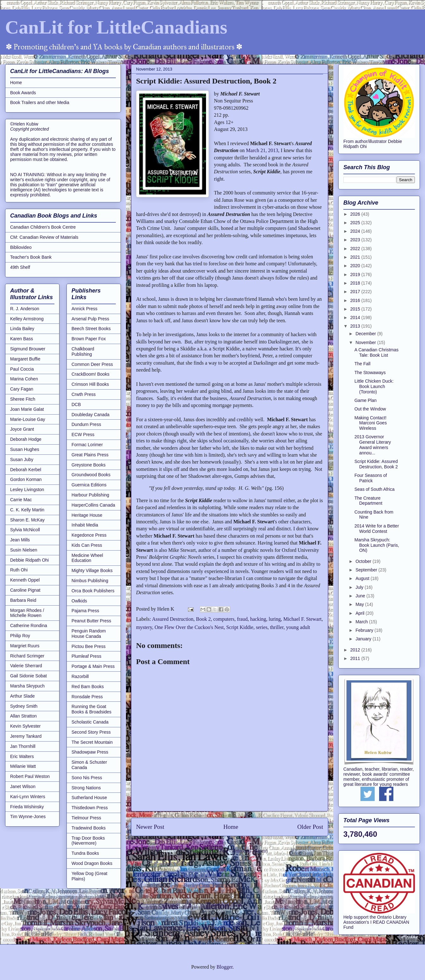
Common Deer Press (92, 364)
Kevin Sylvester (25, 726)
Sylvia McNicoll (25, 530)
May (360, 604)
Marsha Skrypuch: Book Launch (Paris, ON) (377, 545)
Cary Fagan (22, 389)
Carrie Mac (21, 500)
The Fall (362, 364)
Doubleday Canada (91, 415)
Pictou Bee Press (88, 646)
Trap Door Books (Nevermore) (88, 841)
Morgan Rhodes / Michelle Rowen (27, 613)
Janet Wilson (23, 786)
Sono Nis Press (87, 778)
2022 (356, 249)
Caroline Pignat (25, 590)
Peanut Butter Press (91, 621)
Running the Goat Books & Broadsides (91, 709)
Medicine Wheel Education (87, 558)
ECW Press (83, 435)
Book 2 (203, 619)
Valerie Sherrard (26, 666)
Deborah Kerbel (26, 470)
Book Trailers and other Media (40, 102)
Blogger (225, 967)
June (361, 596)
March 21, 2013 (262, 150)
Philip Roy (20, 636)
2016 (356, 300)
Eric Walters (22, 756)
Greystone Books (88, 465)
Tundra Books (85, 853)
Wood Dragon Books (92, 863)
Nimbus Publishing (90, 581)
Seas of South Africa (375, 489)
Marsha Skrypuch (27, 686)
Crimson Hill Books (90, 384)
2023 (356, 240)
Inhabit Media (85, 525)
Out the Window (370, 409)
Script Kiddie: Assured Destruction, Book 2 (376, 464)
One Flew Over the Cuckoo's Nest (189, 627)
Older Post (310, 827)
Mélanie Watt (23, 766)
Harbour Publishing (90, 495)
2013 (356, 326)
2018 (356, 283)
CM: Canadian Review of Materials (44, 237)
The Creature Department (368, 501)
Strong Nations (86, 788)
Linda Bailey (22, 329)
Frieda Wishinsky (27, 807)
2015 (356, 309)
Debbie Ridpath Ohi (29, 560)
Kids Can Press (87, 545)
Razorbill (80, 676)
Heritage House (87, 515)
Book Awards (23, 93)
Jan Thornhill (23, 746)
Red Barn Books (88, 687)
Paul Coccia (22, 369)
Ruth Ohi (19, 570)
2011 (356, 658)
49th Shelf (20, 267)
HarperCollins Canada (93, 505)
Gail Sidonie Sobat (28, 676)
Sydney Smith (24, 706)
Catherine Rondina (29, 626)
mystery (144, 627)
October (364, 561)
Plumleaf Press (86, 656)
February (365, 630)
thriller (277, 627)
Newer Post (150, 827)
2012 (356, 650)
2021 (356, 257)
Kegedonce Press (89, 535)
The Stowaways (370, 373)
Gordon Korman (26, 479)
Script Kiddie (240, 627)
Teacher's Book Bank (31, 257)
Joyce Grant (22, 429)
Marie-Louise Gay (28, 419)
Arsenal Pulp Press (90, 319)
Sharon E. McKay (27, 520)
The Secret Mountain (92, 742)
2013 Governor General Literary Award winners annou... (373, 445)
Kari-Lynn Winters (28, 797)
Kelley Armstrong (27, 319)
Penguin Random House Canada (89, 634)
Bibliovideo (21, 247)
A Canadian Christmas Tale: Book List (376, 352)
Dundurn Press (86, 424)
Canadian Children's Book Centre (43, 227)
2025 (356, 223)
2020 (356, 266)
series (262, 627)
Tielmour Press (86, 818)
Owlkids (79, 601)
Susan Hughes (25, 449)
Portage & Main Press (93, 666)
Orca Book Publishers (93, 591)
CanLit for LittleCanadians (116, 27)
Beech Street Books (91, 329)
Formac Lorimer (87, 445)
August (363, 578)
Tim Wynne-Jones (28, 817)
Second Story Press (91, 732)
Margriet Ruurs (25, 646)
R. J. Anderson (25, 309)
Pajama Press (85, 611)
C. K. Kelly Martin (27, 510)
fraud (242, 619)
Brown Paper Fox (89, 339)
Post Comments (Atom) (243, 851)
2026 (356, 214)
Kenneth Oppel (25, 580)
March (362, 622)
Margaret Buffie (25, 359)
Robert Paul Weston (30, 776)
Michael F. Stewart (302, 619)
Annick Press (84, 309)
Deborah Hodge (26, 439)
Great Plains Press (90, 455)
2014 (356, 317)
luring (275, 619)
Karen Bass (22, 339)
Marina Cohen (24, 379)
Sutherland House (89, 798)
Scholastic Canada (90, 722)
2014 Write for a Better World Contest (377, 529)
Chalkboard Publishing (83, 351)
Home (231, 827)
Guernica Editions (89, 485)
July (360, 587)
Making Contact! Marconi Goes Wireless (371, 423)
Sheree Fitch (23, 399)
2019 (356, 274)
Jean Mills (20, 540)
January (364, 639)
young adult (298, 627)
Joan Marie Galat (27, 409)
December (366, 334)
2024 (356, 231)
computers (224, 619)
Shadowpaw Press (90, 752)
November (366, 342)
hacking (258, 619)
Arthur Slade (22, 696)
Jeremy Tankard (26, 736)
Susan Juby (22, 459)
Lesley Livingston (27, 490)
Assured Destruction (173, 619)
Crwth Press (84, 394)
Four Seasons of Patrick (371, 478)
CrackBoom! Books (91, 374)
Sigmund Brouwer (28, 349)
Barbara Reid (23, 600)
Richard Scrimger (27, 656)
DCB (76, 404)
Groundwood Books (91, 475)
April (360, 613)
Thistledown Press (90, 808)
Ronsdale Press (87, 697)
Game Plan (366, 400)
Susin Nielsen (24, 550)
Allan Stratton (23, 716)
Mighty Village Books (92, 570)
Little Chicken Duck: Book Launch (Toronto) (374, 386)
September (367, 570)
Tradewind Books (89, 828)
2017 (356, 292)
